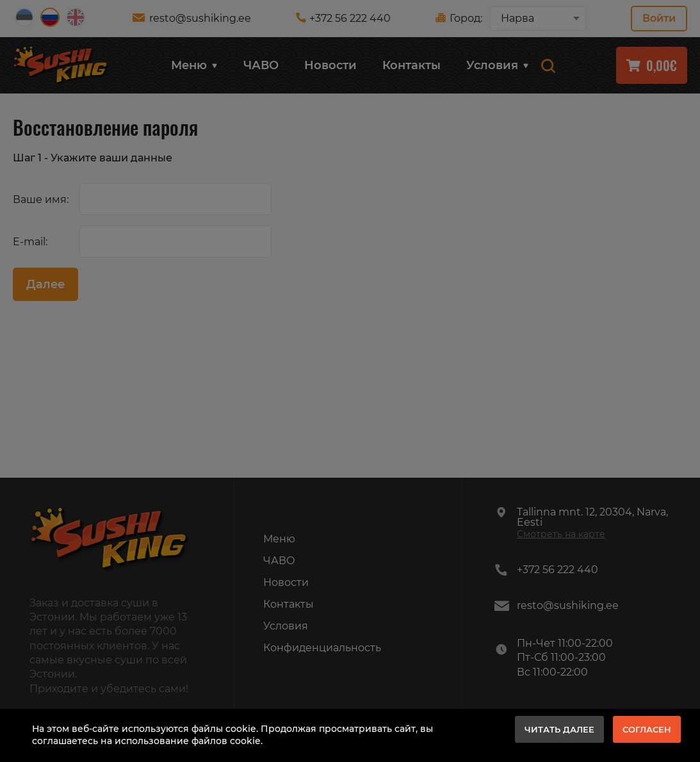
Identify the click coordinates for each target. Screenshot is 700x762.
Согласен (647, 729)
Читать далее (559, 729)
